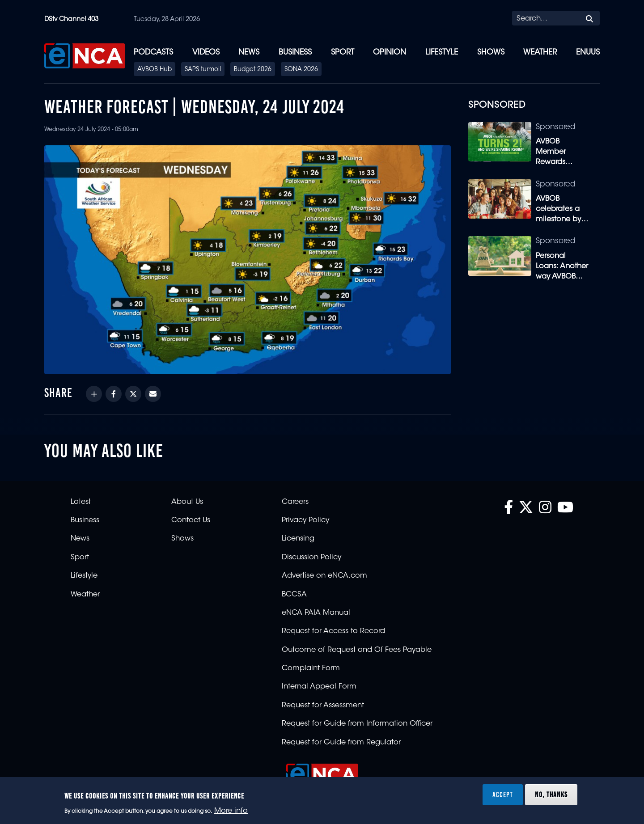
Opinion (390, 53)
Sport (343, 53)
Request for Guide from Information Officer (357, 724)
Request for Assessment (323, 706)
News (249, 53)
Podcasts (153, 53)
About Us (187, 502)
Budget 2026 (253, 70)
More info (231, 811)
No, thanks (551, 794)
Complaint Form (311, 668)
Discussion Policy (311, 558)
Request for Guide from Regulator (341, 743)
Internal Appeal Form (319, 687)
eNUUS (588, 53)
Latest (81, 502)
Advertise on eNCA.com (324, 576)
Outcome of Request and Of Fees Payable (357, 650)
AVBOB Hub (155, 70)
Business (295, 53)
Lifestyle (442, 53)
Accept (503, 794)
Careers (295, 502)
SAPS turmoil (203, 70)
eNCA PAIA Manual (316, 613)
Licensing (298, 539)
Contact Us (191, 520)
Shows (491, 53)
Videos (206, 53)
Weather (540, 53)
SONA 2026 (301, 70)
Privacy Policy (305, 520)
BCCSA (294, 595)
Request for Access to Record (333, 631)
